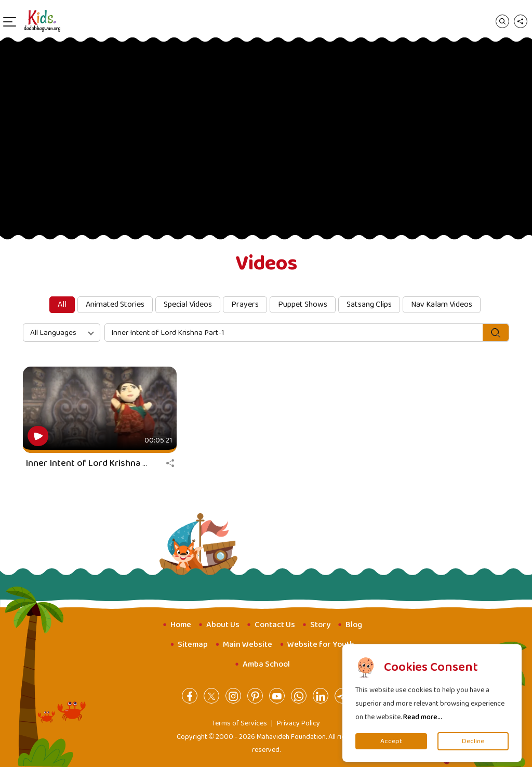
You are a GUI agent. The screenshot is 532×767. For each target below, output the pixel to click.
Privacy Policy (298, 723)
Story (320, 625)
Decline (473, 741)
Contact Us (275, 625)
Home (181, 625)
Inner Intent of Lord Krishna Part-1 (96, 463)
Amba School (266, 664)
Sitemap (193, 645)
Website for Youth (321, 645)
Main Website (248, 645)
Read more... (423, 717)
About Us (223, 625)
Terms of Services (240, 723)
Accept (391, 741)
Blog (354, 625)
